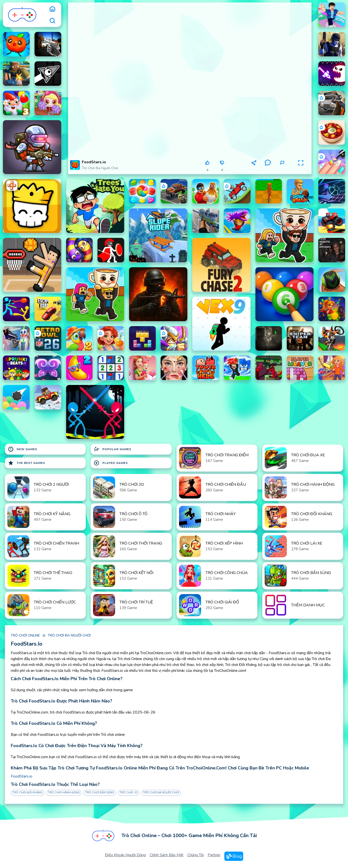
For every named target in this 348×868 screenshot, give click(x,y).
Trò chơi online (25, 635)
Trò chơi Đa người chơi (100, 168)
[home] (52, 9)
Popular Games (112, 449)
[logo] (22, 15)
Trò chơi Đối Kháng (28, 793)
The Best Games (26, 463)
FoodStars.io (22, 776)
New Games (23, 449)
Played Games (111, 463)
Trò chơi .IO (129, 793)
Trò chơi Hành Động (64, 793)
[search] (52, 21)
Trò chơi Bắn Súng (100, 793)
